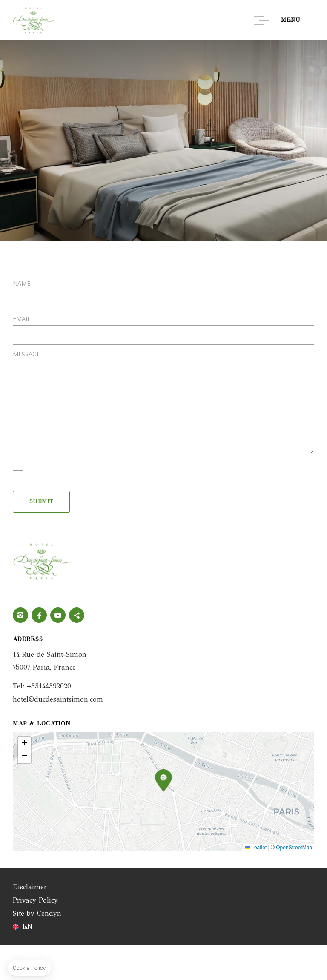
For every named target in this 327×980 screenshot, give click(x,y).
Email (22, 319)
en (27, 927)
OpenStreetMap (294, 848)
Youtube (58, 615)
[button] (163, 781)
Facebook (39, 615)
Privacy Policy (35, 900)
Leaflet (256, 848)
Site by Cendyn (37, 913)
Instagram (20, 615)
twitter (77, 615)
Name (22, 284)
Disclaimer (30, 887)
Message (26, 354)
